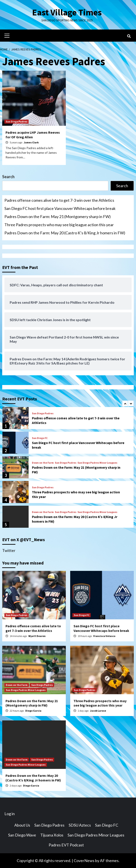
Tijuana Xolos (52, 835)
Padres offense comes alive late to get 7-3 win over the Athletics (59, 200)
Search (8, 177)
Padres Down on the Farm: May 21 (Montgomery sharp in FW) (58, 217)
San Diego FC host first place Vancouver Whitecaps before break (60, 208)
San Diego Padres (17, 121)
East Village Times (67, 12)
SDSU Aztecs (80, 825)
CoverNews (84, 861)
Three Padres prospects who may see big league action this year (59, 225)
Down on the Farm (43, 463)
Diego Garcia (33, 711)
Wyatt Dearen (37, 636)
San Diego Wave (22, 835)
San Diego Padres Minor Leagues (97, 463)
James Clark (31, 142)
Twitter (9, 550)
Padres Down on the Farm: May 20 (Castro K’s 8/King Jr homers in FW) (65, 233)
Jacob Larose (98, 711)
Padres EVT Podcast (66, 845)
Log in (10, 814)
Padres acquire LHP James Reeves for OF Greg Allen (33, 135)
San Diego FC (40, 438)
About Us (22, 825)
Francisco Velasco (104, 636)
